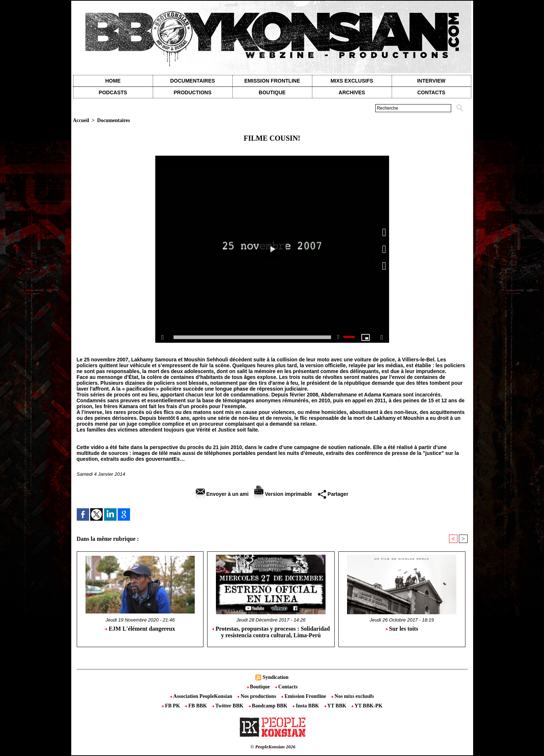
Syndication (276, 677)
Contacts (286, 687)
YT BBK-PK (367, 706)
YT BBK (336, 706)
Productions (192, 92)
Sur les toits (402, 629)
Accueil (81, 120)
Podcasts (113, 92)
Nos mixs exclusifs (353, 696)
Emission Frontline (272, 81)
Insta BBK (306, 706)
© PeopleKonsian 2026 (273, 747)
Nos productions (257, 696)
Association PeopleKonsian (202, 696)
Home (113, 81)
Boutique (272, 92)
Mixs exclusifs (352, 81)
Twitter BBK (228, 706)
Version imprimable (283, 494)
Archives (352, 92)
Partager (333, 494)
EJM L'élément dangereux (140, 629)
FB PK (171, 706)
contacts (431, 92)
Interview (431, 81)
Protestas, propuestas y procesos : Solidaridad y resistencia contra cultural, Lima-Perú (271, 632)
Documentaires (193, 81)
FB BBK (197, 706)
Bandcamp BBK (269, 706)
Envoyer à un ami (222, 494)
